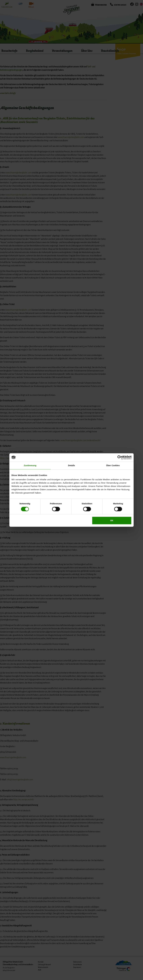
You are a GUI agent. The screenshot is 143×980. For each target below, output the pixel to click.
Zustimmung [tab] (30, 465)
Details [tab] (71, 465)
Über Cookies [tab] (113, 465)
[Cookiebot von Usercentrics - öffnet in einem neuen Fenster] (119, 457)
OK (112, 520)
